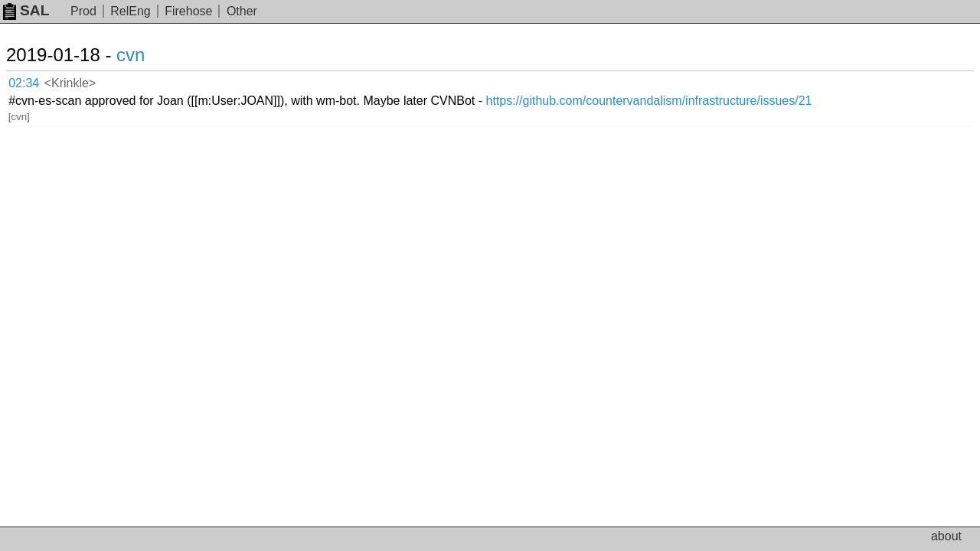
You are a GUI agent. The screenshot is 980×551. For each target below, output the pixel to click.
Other (242, 11)
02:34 (39, 81)
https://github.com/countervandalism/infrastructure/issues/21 (746, 80)
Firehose (188, 11)
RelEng (130, 11)
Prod (83, 11)
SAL (26, 10)
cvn (149, 55)
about (946, 536)
